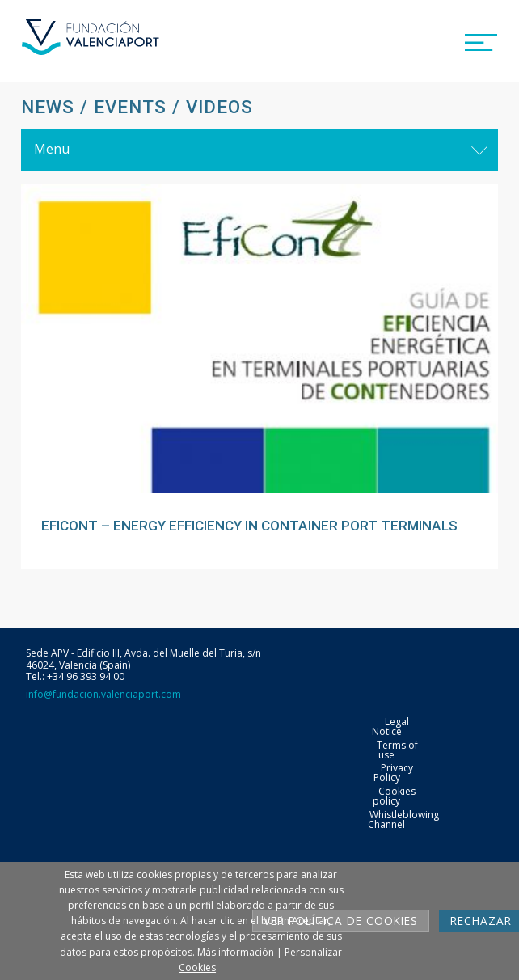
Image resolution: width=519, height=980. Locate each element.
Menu (52, 149)
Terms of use (397, 750)
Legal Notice (390, 727)
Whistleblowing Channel (403, 819)
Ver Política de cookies (341, 921)
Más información (236, 952)
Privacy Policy (393, 773)
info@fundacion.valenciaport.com (103, 694)
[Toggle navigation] (479, 150)
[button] (481, 39)
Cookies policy (394, 796)
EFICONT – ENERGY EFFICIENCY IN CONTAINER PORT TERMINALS (249, 526)
